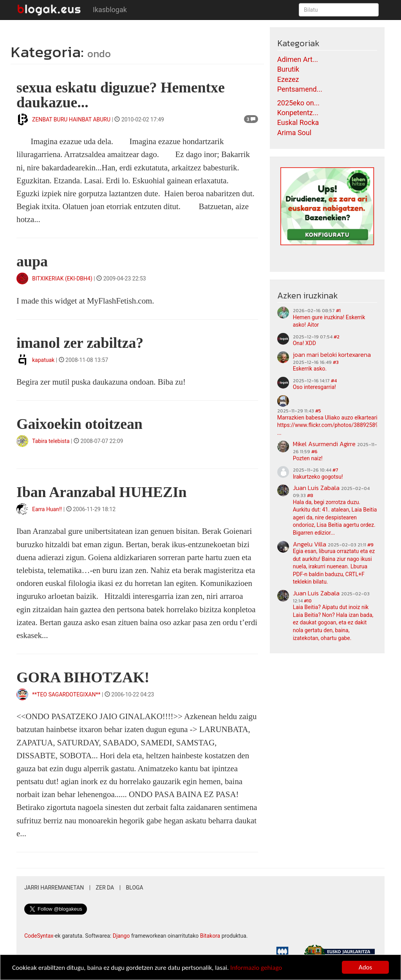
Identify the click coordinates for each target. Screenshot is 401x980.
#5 (318, 411)
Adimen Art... (298, 59)
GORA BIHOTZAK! (83, 677)
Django (121, 936)
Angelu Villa (310, 544)
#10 (308, 601)
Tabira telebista (51, 441)
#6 (314, 452)
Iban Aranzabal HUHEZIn (102, 492)
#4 (334, 381)
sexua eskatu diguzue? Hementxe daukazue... (121, 95)
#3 (336, 362)
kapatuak (43, 360)
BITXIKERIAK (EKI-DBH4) (62, 278)
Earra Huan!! (47, 509)
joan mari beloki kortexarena (332, 354)
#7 (335, 470)
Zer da (105, 888)
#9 (370, 545)
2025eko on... (298, 103)
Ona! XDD (304, 343)
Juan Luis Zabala (316, 488)
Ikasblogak (110, 10)
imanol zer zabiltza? (80, 343)
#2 (337, 337)
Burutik (288, 69)
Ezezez (288, 79)
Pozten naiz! (308, 458)
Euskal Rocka (298, 122)
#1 (338, 311)
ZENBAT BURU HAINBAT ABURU (71, 119)
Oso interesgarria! (314, 387)
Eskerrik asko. (310, 369)
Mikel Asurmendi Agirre (324, 444)
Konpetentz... (298, 113)
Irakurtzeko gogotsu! (318, 477)
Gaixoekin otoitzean (79, 424)
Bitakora (210, 936)
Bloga (135, 888)
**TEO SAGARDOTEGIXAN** (66, 694)
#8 (310, 495)
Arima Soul (294, 133)
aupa (32, 261)
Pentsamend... (300, 89)
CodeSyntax (39, 936)
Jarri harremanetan (54, 888)
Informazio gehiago (256, 968)
